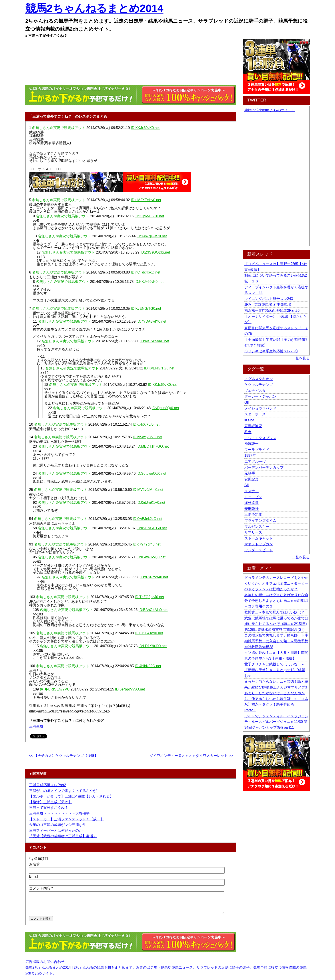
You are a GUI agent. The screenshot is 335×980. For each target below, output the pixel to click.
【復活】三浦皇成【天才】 (50, 802)
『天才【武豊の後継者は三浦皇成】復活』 (63, 836)
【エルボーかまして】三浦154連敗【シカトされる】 (71, 796)
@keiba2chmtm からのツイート (270, 110)
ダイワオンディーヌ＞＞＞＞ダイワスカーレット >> (191, 756)
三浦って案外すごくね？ (52, 116)
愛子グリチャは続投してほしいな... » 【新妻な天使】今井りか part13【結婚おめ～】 (275, 670)
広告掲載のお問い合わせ (45, 966)
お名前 (34, 864)
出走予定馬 (253, 515)
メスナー (251, 491)
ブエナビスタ (255, 391)
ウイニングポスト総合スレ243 (269, 299)
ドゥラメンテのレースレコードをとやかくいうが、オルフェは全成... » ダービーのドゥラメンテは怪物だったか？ (276, 583)
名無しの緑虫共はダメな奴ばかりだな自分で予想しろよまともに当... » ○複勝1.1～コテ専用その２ (276, 601)
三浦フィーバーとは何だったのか (56, 830)
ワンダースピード (259, 550)
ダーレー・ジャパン (260, 396)
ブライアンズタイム (260, 521)
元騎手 (250, 473)
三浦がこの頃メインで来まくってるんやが (63, 791)
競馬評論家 (253, 426)
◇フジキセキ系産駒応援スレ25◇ (271, 351)
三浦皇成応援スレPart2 (48, 785)
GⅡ (247, 402)
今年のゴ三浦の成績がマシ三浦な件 (58, 825)
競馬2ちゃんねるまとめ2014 (94, 8)
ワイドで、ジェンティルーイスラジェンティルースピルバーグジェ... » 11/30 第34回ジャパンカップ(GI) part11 (276, 722)
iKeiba (249, 420)
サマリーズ (253, 532)
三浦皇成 (36, 726)
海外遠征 (251, 503)
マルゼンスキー (257, 527)
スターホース (255, 414)
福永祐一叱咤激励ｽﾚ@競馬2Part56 (272, 310)
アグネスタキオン (259, 379)
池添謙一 (251, 444)
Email (34, 876)
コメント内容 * (41, 888)
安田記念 (251, 479)
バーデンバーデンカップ (264, 467)
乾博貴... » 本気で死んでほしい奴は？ (274, 612)
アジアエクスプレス (260, 438)
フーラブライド (257, 450)
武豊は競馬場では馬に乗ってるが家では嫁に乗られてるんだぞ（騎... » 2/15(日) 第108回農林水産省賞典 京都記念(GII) (276, 624)
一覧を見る (301, 358)
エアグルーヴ (255, 461)
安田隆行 (251, 509)
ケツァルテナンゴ (259, 385)
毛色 (248, 432)
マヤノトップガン (259, 544)
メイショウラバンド (260, 408)
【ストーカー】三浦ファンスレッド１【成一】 (66, 819)
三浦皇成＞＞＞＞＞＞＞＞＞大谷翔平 (59, 813)
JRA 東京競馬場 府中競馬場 (268, 305)
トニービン (253, 497)
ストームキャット (259, 538)
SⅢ (247, 485)
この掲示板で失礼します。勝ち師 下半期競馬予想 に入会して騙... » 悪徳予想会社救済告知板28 (276, 641)
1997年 (250, 455)
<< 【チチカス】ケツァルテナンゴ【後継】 (63, 756)
